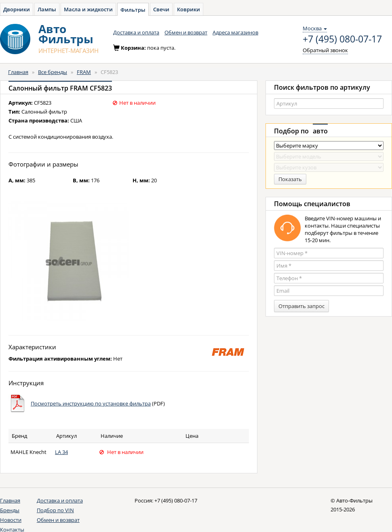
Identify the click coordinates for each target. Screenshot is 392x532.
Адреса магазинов (235, 32)
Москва (315, 28)
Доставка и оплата (136, 32)
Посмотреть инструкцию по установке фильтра (91, 403)
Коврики (189, 9)
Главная (18, 72)
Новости (11, 520)
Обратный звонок (325, 50)
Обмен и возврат (186, 32)
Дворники (17, 9)
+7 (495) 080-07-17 (342, 39)
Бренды (10, 510)
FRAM (84, 72)
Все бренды (53, 72)
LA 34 (61, 452)
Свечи (161, 9)
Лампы (47, 9)
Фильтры (133, 10)
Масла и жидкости (88, 9)
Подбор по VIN (55, 510)
